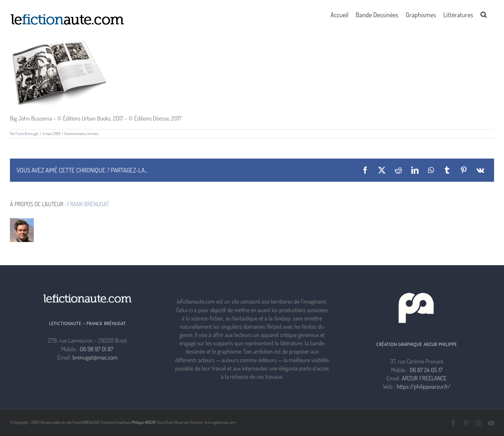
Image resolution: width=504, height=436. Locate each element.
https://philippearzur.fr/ (424, 386)
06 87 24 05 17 (426, 370)
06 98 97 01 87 (97, 349)
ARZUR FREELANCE (424, 378)
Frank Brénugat (27, 134)
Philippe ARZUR (143, 422)
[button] (484, 14)
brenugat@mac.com (95, 357)
